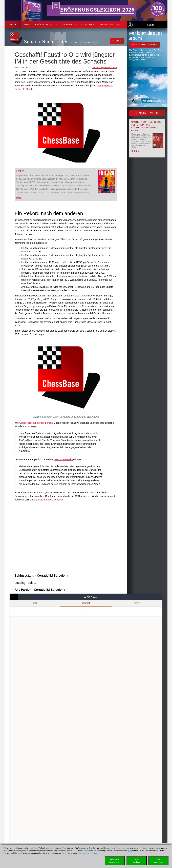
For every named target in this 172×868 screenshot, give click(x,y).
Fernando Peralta (63, 459)
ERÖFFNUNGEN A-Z (46, 25)
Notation (86, 603)
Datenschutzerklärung (88, 853)
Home (27, 25)
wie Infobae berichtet (52, 500)
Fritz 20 (21, 171)
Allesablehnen (136, 861)
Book (35, 603)
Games (137, 603)
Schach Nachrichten (46, 42)
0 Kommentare (110, 68)
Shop (13, 25)
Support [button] (88, 25)
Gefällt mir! (97, 68)
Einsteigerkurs (110, 25)
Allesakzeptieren (158, 861)
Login (150, 25)
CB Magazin (69, 25)
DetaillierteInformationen (115, 861)
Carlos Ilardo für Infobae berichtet (37, 423)
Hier (130, 851)
